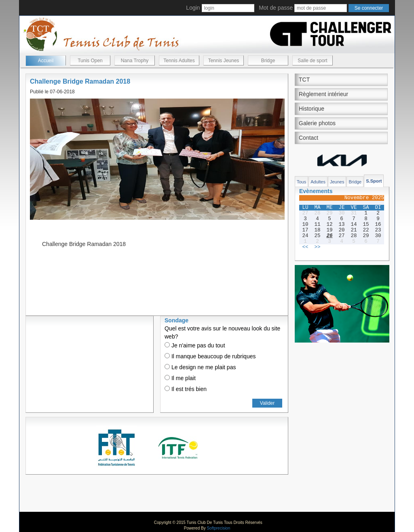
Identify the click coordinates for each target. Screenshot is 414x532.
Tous (301, 182)
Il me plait (180, 378)
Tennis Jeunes (224, 61)
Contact (308, 138)
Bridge (268, 61)
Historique (312, 109)
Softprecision (218, 528)
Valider (267, 403)
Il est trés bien (186, 389)
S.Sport (374, 181)
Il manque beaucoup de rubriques (210, 356)
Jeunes (337, 182)
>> (317, 247)
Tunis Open (90, 61)
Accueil (46, 61)
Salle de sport (312, 61)
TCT (304, 80)
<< (305, 247)
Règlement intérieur (323, 94)
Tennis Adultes (179, 61)
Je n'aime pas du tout (195, 345)
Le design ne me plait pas (200, 367)
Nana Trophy (135, 61)
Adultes (318, 182)
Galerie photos (317, 123)
